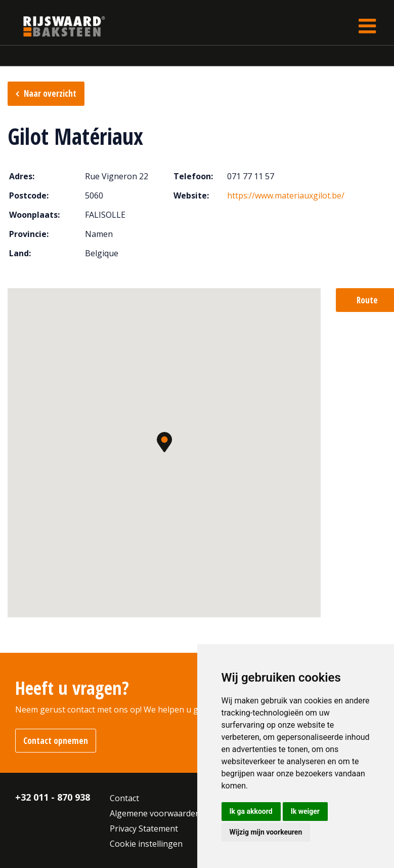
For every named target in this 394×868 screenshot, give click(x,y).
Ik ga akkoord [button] (251, 811)
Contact (124, 798)
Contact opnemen (56, 741)
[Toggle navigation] (367, 26)
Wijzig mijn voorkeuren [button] (266, 832)
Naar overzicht (50, 93)
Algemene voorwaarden (155, 813)
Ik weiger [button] (305, 811)
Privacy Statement (144, 828)
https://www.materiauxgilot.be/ (286, 195)
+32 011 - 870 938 (53, 797)
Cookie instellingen (146, 844)
